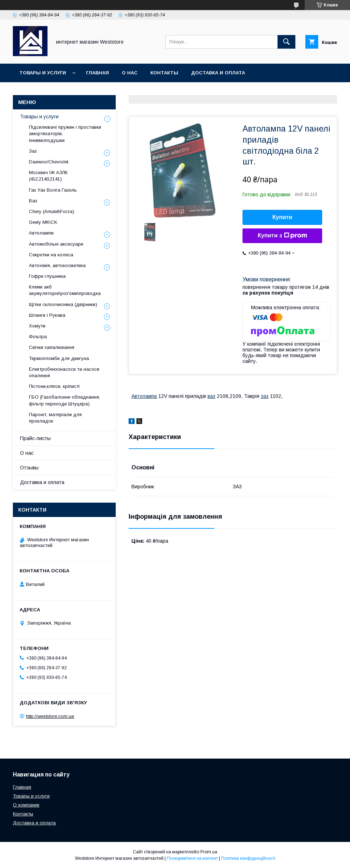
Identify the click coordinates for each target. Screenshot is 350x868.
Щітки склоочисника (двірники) (63, 304)
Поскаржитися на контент (192, 858)
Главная (97, 73)
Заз (33, 151)
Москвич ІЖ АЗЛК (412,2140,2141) (48, 176)
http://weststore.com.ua (50, 716)
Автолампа (144, 396)
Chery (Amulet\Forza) (52, 211)
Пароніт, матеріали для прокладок (55, 418)
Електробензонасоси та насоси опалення (64, 372)
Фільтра (38, 337)
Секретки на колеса (51, 255)
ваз (211, 396)
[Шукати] (286, 42)
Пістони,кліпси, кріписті (54, 386)
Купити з (282, 236)
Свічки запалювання (52, 347)
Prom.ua (209, 852)
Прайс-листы (35, 438)
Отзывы (29, 468)
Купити (282, 217)
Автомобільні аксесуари (56, 244)
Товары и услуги (43, 73)
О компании (26, 805)
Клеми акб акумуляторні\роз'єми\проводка (65, 290)
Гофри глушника (47, 276)
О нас (130, 73)
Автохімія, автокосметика (57, 265)
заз (265, 396)
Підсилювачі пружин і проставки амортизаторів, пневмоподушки (65, 134)
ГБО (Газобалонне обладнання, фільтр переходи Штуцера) (64, 400)
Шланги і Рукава (47, 315)
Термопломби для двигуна (59, 358)
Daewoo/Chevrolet (49, 162)
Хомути (37, 326)
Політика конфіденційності (248, 858)
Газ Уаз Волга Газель (53, 190)
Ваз (33, 201)
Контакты (164, 73)
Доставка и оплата (218, 73)
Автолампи (41, 233)
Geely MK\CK (43, 222)
